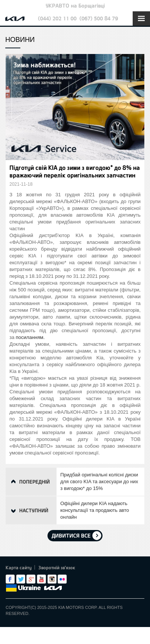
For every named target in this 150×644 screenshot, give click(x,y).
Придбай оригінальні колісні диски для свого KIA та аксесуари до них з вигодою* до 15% (99, 481)
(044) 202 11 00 (57, 18)
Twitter (21, 579)
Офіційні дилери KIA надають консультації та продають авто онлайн (95, 510)
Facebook (10, 579)
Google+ (31, 579)
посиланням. (30, 337)
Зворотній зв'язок (57, 567)
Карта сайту (19, 567)
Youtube (41, 579)
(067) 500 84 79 (99, 18)
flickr (62, 579)
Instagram (52, 579)
